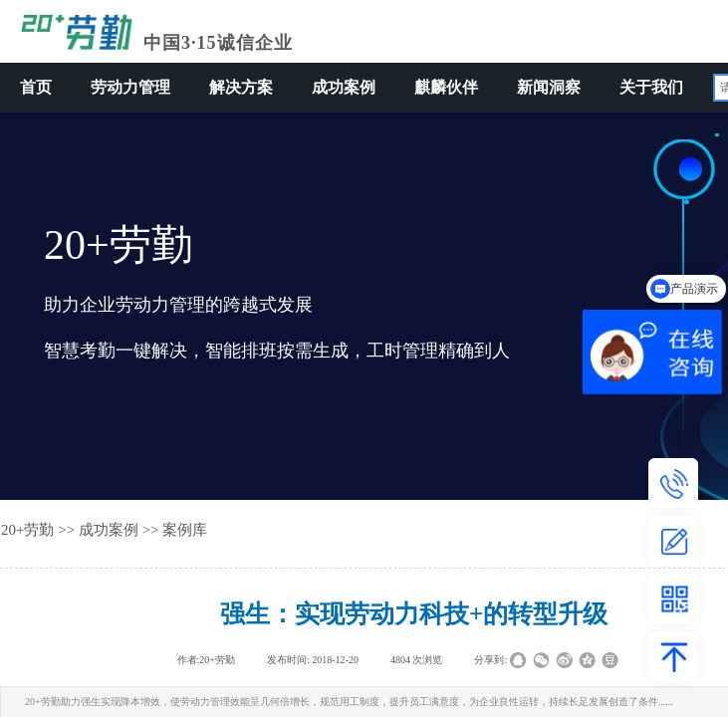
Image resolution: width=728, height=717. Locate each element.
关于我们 (651, 87)
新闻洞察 (549, 87)
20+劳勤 (27, 530)
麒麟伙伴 (446, 87)
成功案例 (344, 87)
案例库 (185, 530)
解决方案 (241, 87)
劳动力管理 (130, 87)
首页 (36, 87)
